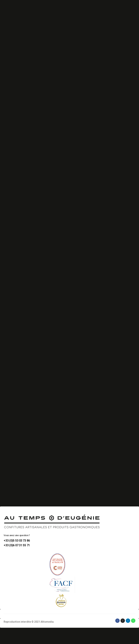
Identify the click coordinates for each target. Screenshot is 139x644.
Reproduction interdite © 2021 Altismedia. (29, 622)
